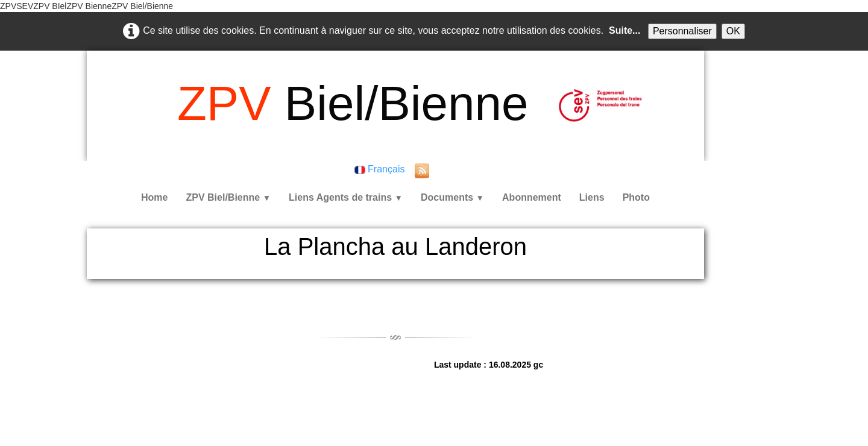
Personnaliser (682, 31)
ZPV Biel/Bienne (228, 197)
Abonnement (532, 197)
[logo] (353, 104)
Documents (452, 197)
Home (154, 197)
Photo (636, 197)
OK (733, 31)
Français (381, 169)
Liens (592, 197)
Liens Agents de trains (346, 197)
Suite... (624, 30)
